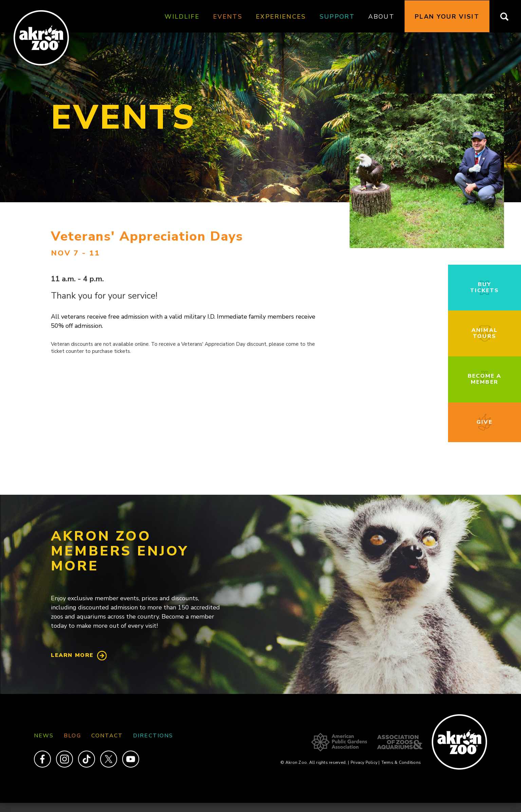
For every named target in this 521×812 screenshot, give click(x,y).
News (44, 736)
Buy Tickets (485, 287)
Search (509, 17)
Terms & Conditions (401, 762)
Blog (72, 736)
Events (228, 17)
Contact (107, 736)
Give (484, 422)
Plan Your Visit (447, 17)
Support (337, 17)
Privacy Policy (365, 762)
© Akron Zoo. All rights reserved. (314, 762)
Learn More (72, 655)
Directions (153, 736)
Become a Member (485, 379)
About (381, 17)
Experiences (281, 17)
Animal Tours (484, 333)
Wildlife (182, 17)
